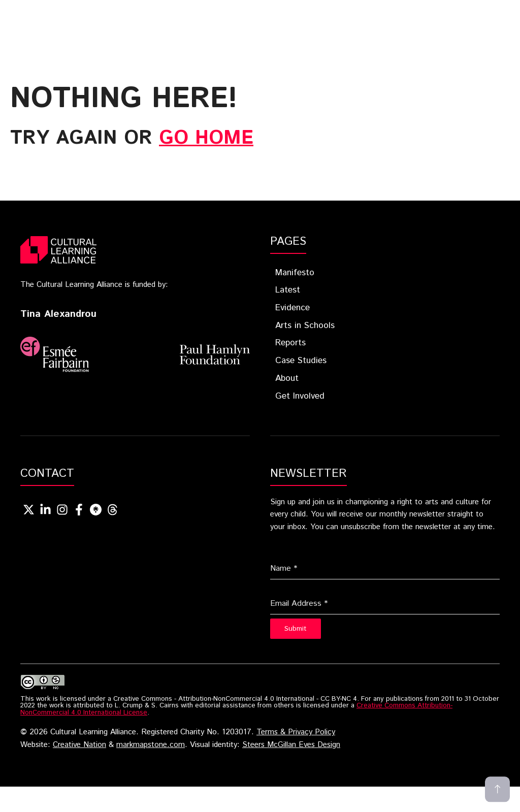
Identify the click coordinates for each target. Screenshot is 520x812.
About (200, 27)
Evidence (295, 11)
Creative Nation (79, 745)
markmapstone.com (151, 745)
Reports (446, 11)
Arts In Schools (371, 11)
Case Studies (140, 27)
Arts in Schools (305, 326)
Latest (237, 11)
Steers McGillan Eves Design (291, 745)
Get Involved (268, 27)
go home (206, 138)
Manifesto (295, 273)
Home (119, 11)
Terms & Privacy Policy (296, 732)
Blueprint (176, 11)
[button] (323, 27)
